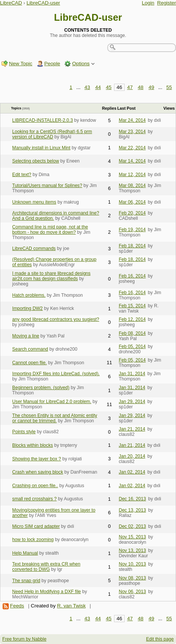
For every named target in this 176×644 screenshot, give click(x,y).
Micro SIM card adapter (36, 526)
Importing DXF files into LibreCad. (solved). (56, 374)
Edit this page (160, 639)
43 (87, 87)
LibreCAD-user (43, 3)
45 (109, 87)
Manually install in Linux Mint (41, 148)
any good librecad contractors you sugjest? (56, 319)
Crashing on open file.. (35, 486)
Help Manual (25, 553)
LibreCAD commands (34, 248)
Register (167, 3)
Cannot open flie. (29, 363)
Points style (24, 432)
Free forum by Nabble (24, 639)
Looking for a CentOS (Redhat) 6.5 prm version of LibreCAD (52, 134)
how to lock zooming (33, 540)
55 (169, 87)
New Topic (21, 64)
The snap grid (26, 581)
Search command (30, 349)
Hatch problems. (29, 295)
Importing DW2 (27, 308)
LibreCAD (11, 3)
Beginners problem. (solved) (41, 388)
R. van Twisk (71, 606)
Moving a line (25, 336)
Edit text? (22, 175)
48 (141, 87)
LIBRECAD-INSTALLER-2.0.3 (42, 120)
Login (148, 3)
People (52, 64)
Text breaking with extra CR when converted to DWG (46, 567)
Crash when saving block (38, 472)
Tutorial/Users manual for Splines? (47, 186)
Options (81, 64)
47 (130, 87)
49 (151, 87)
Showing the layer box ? (36, 459)
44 (98, 87)
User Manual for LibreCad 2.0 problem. (52, 402)
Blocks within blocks (32, 445)
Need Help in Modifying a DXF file (46, 592)
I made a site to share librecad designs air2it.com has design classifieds (51, 276)
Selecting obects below (36, 161)
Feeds (17, 606)
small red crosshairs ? (34, 499)
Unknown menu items (34, 202)
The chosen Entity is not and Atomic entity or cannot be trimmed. (55, 418)
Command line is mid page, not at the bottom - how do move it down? (50, 230)
